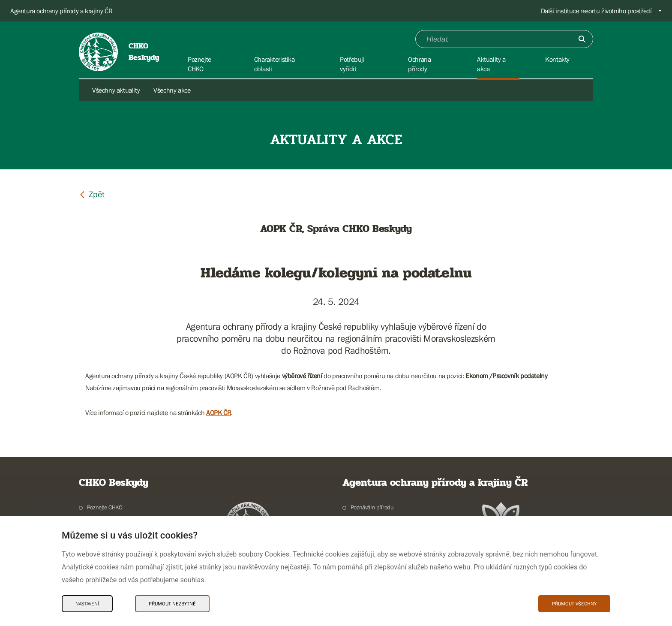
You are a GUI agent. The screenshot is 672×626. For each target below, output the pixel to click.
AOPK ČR (219, 412)
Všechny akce (172, 90)
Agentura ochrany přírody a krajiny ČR (61, 11)
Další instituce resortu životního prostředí (596, 11)
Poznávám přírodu (372, 507)
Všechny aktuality (116, 90)
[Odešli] (582, 39)
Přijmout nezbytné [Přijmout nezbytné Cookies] (172, 604)
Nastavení (87, 604)
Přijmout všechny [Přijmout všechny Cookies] (574, 604)
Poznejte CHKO (105, 507)
